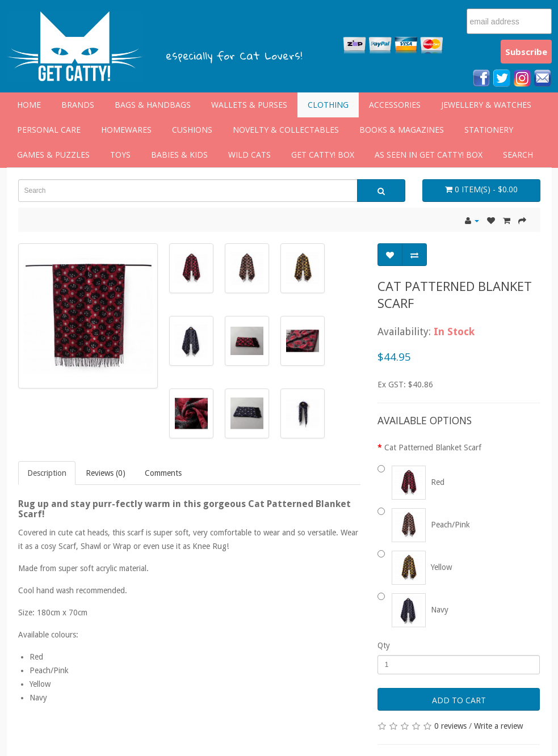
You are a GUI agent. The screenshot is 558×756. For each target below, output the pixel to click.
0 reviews (450, 726)
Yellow (420, 567)
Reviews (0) (106, 473)
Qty (384, 645)
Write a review (498, 726)
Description (47, 473)
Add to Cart (459, 700)
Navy (419, 610)
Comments (163, 473)
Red (417, 482)
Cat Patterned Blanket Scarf (433, 447)
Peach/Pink (429, 525)
